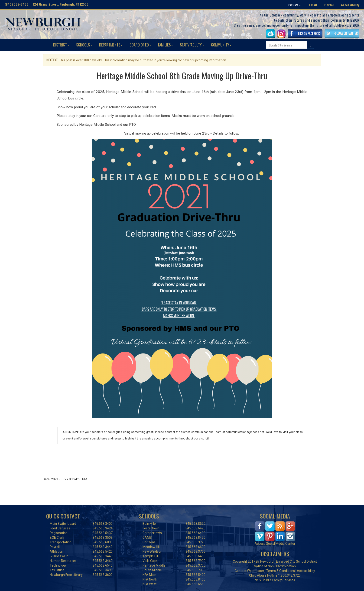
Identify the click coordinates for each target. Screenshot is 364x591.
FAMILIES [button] (166, 45)
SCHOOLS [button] (84, 45)
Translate (294, 5)
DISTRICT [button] (61, 45)
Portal (329, 5)
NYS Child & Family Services (275, 580)
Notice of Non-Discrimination (275, 566)
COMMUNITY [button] (221, 45)
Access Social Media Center (275, 544)
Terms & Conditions (281, 571)
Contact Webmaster (249, 571)
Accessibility (350, 5)
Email (313, 5)
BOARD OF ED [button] (140, 45)
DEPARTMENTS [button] (111, 45)
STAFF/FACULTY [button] (192, 45)
